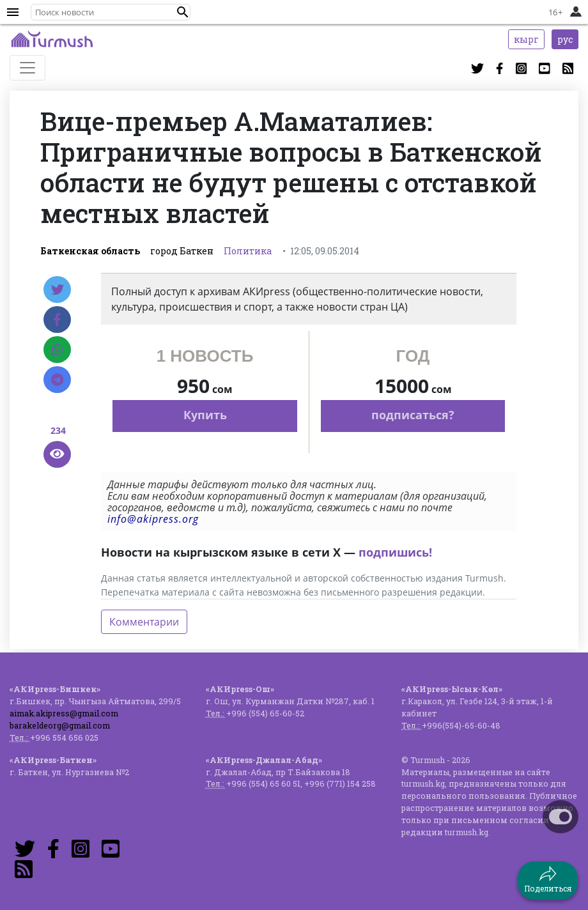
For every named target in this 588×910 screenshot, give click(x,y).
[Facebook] (57, 320)
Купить (205, 415)
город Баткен (182, 251)
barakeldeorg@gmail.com (60, 725)
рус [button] (565, 39)
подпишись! (395, 552)
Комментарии (144, 622)
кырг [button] (526, 39)
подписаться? (413, 415)
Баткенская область (90, 251)
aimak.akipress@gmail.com (64, 713)
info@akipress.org (153, 519)
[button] (183, 12)
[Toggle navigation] (27, 68)
